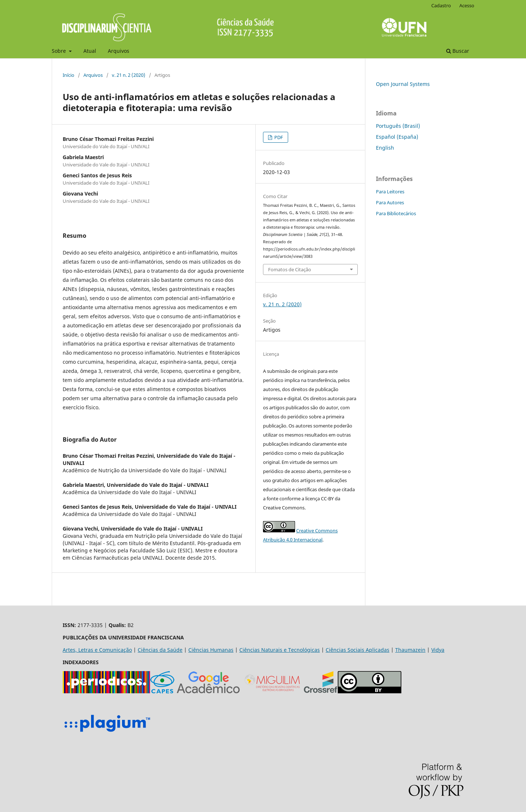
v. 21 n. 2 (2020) (129, 75)
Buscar (458, 51)
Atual (90, 51)
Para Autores (390, 202)
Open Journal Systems (403, 84)
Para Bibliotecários (396, 213)
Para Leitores (390, 192)
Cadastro (441, 5)
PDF (278, 137)
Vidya (438, 650)
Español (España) (397, 137)
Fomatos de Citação (290, 269)
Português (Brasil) (398, 126)
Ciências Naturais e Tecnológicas (280, 650)
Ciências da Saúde (160, 650)
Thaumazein (410, 650)
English (385, 148)
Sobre (60, 51)
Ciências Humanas (211, 650)
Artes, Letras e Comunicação (97, 650)
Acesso (467, 5)
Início (68, 75)
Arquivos (119, 51)
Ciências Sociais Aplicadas (358, 650)
